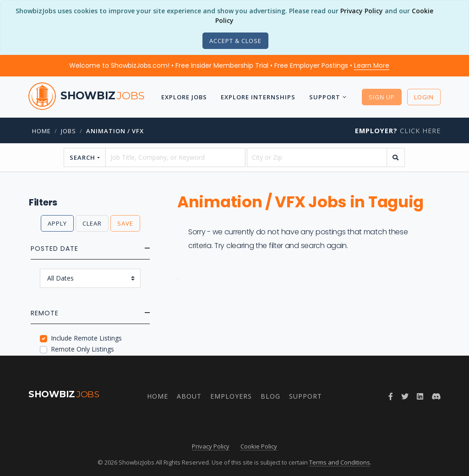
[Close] (235, 41)
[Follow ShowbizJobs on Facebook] (391, 396)
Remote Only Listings (82, 349)
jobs (68, 131)
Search (82, 157)
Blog (270, 396)
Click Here (398, 131)
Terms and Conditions (340, 462)
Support (325, 97)
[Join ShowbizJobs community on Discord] (436, 396)
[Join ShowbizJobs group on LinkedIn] (420, 396)
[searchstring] (175, 157)
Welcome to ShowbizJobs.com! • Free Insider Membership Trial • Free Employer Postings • (229, 65)
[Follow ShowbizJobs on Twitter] (405, 396)
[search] (396, 157)
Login (424, 97)
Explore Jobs (184, 97)
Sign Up (382, 97)
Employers (231, 396)
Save (125, 223)
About (189, 396)
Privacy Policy (362, 11)
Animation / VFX (115, 131)
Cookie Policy (259, 446)
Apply (57, 223)
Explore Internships (258, 97)
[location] (317, 157)
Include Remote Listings (86, 338)
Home (41, 131)
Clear (92, 223)
